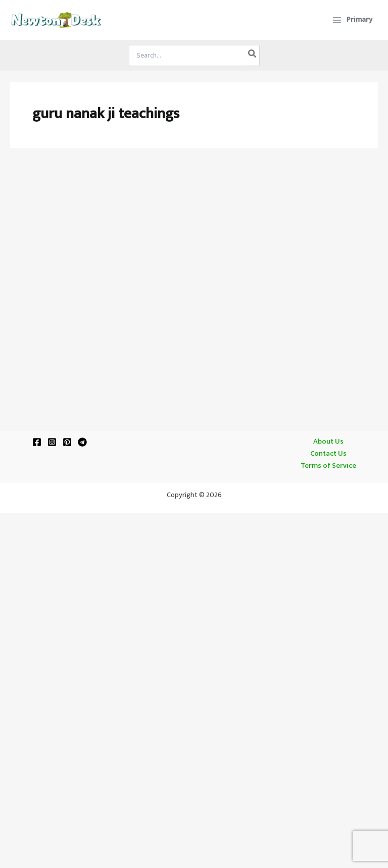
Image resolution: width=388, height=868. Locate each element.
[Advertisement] (194, 239)
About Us (328, 442)
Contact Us (328, 454)
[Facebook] (37, 442)
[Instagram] (52, 442)
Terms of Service (328, 466)
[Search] (253, 56)
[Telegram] (82, 442)
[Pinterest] (67, 442)
